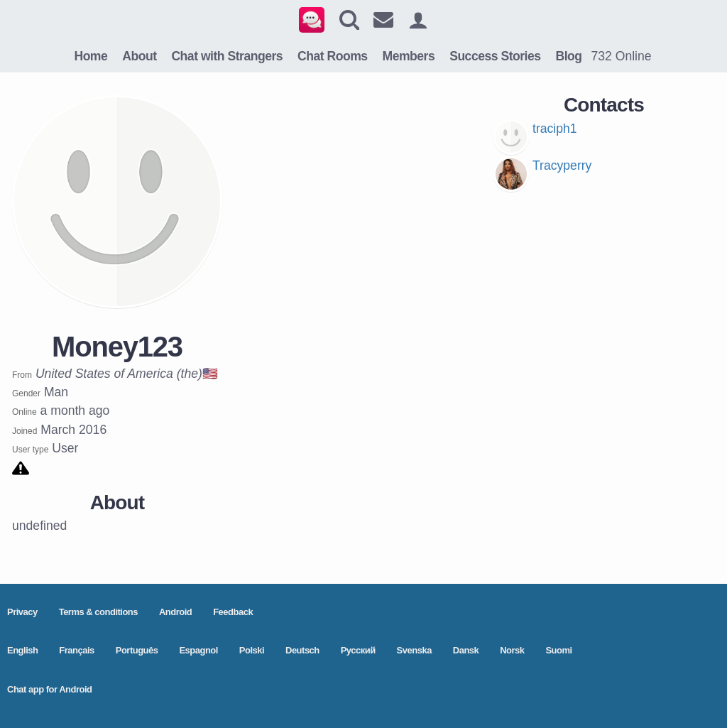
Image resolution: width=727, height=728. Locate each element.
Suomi (558, 650)
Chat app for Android (50, 689)
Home (91, 56)
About (139, 56)
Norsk (512, 650)
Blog (568, 56)
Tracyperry (562, 165)
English (22, 650)
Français (76, 650)
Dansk (466, 650)
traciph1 (555, 129)
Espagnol (198, 650)
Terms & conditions (98, 612)
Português (137, 650)
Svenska (414, 650)
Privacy (22, 612)
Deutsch (302, 650)
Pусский (358, 650)
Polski (252, 650)
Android (175, 612)
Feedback (233, 612)
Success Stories (495, 56)
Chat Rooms (333, 56)
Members (409, 56)
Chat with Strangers (227, 56)
